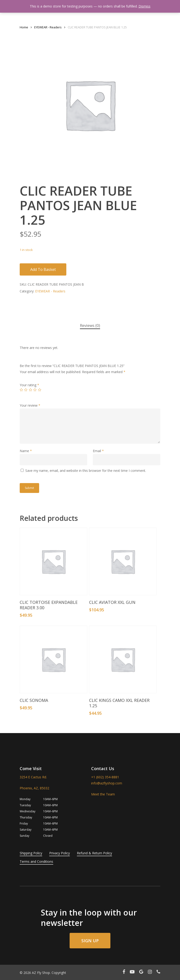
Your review (30, 405)
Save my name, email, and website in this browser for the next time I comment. (86, 471)
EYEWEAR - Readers (48, 27)
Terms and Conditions (36, 861)
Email (98, 451)
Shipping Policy (31, 853)
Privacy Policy (60, 853)
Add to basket (43, 269)
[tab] (90, 326)
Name (26, 451)
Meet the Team (103, 794)
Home (24, 27)
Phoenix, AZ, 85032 (34, 788)
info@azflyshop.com (107, 783)
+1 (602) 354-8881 (105, 777)
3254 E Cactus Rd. (33, 777)
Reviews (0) (90, 325)
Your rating (29, 385)
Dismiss (144, 6)
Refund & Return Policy (94, 853)
